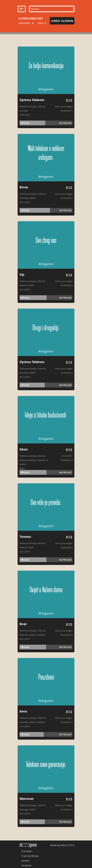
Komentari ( (66, 111)
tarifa (31, 285)
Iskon (24, 449)
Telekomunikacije (28, 106)
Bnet (23, 624)
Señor (22, 468)
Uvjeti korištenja (30, 856)
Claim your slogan (64, 106)
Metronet (27, 799)
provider (24, 111)
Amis (23, 711)
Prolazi (25, 123)
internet (41, 106)
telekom (23, 285)
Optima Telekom (32, 100)
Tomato (25, 537)
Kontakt (25, 861)
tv (47, 460)
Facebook (26, 865)
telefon (33, 198)
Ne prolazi (65, 123)
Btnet (24, 187)
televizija (24, 198)
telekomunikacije (28, 460)
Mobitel (41, 281)
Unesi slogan (62, 21)
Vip (22, 275)
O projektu (27, 851)
